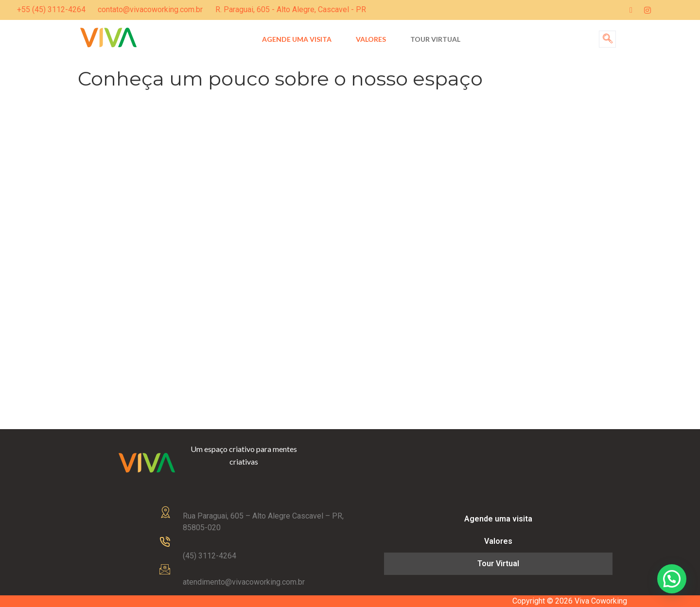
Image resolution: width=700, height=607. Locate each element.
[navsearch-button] (607, 39)
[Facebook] (631, 10)
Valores (371, 39)
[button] (672, 579)
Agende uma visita (297, 39)
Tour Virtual (435, 39)
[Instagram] (647, 10)
